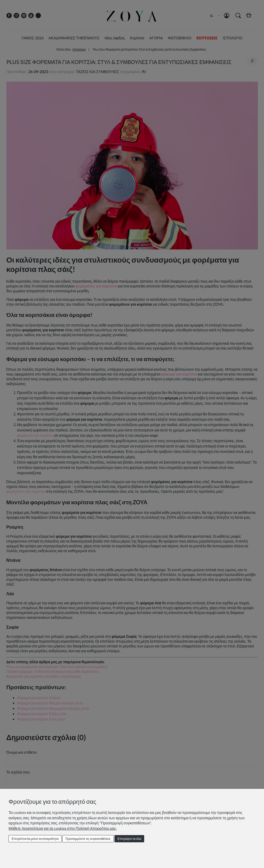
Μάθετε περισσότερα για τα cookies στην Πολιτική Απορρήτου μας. (63, 828)
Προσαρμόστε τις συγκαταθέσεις (88, 839)
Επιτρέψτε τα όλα (129, 839)
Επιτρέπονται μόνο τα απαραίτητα (35, 839)
